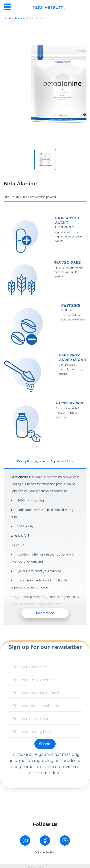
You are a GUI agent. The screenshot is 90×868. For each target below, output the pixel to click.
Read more (45, 613)
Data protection (45, 852)
